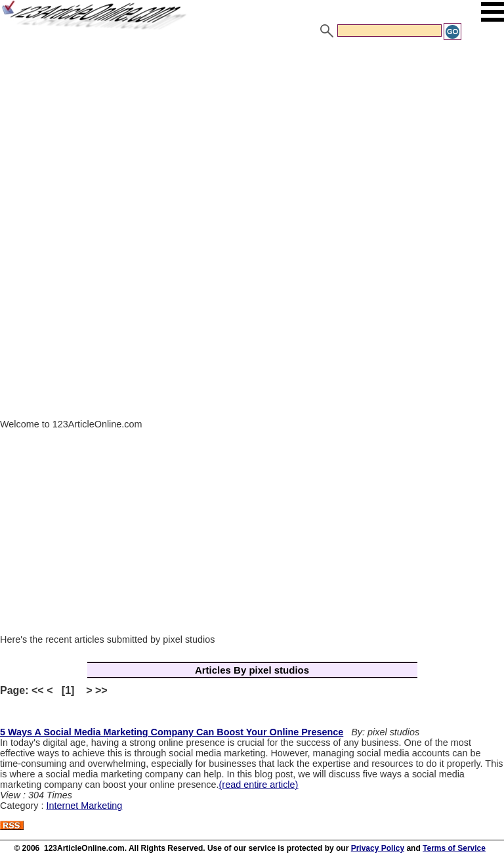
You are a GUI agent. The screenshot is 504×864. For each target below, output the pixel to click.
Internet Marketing (84, 806)
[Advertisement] (252, 140)
